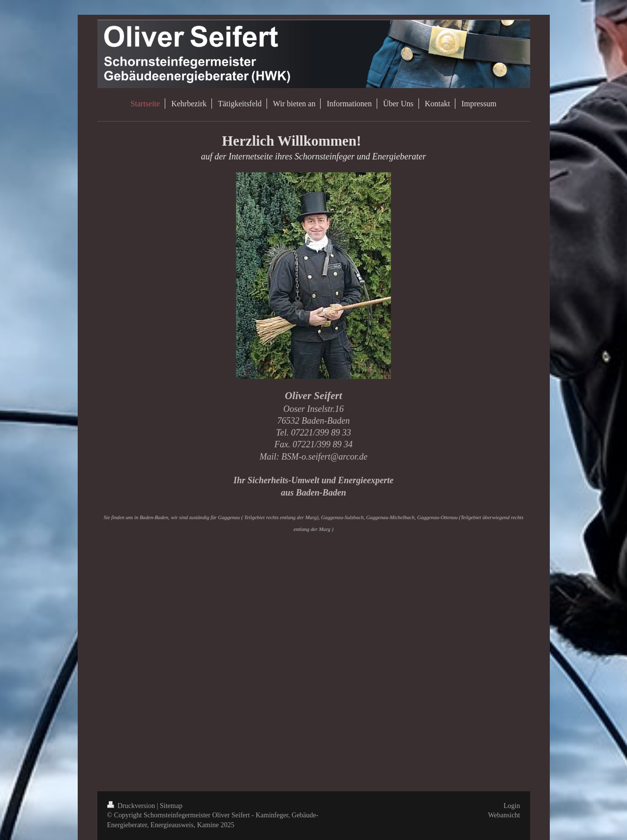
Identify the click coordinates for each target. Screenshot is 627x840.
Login (512, 806)
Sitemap (171, 806)
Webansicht (504, 815)
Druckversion (132, 806)
